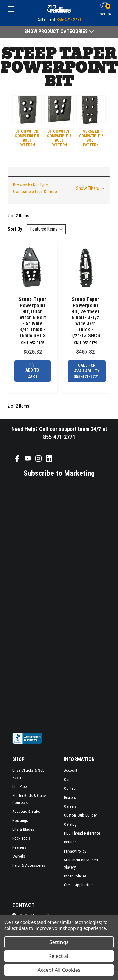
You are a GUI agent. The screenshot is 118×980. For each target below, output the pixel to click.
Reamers (19, 847)
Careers (70, 806)
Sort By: (16, 229)
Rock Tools (21, 838)
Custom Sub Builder (80, 815)
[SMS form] (55, 605)
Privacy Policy (75, 851)
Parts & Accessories (29, 865)
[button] (59, 188)
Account (71, 770)
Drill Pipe (20, 786)
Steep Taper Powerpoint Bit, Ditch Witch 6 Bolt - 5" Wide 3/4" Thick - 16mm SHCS (32, 317)
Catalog (70, 824)
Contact (70, 788)
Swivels (19, 856)
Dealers (70, 797)
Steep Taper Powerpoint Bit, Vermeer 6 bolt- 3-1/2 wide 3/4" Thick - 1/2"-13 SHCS (86, 317)
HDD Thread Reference (82, 833)
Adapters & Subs (26, 811)
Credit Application (79, 885)
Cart (67, 779)
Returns (70, 842)
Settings (59, 942)
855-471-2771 (69, 20)
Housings (20, 821)
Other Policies (75, 876)
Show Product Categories (59, 31)
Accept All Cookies (59, 970)
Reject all (59, 956)
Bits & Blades (23, 829)
